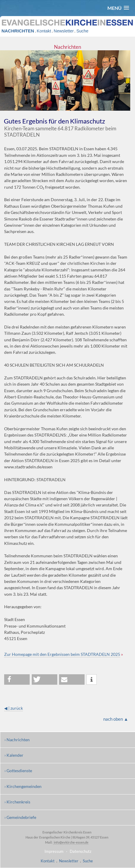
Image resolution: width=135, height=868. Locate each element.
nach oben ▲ (116, 719)
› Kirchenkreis (17, 802)
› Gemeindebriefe (20, 817)
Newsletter (64, 31)
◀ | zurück (13, 708)
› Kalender (14, 755)
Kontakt (44, 31)
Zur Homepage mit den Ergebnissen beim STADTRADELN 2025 (62, 654)
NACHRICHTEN (18, 31)
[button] (118, 8)
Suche (82, 31)
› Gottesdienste (18, 771)
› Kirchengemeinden (23, 786)
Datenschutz (81, 851)
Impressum (54, 851)
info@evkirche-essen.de (71, 842)
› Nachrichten (17, 740)
